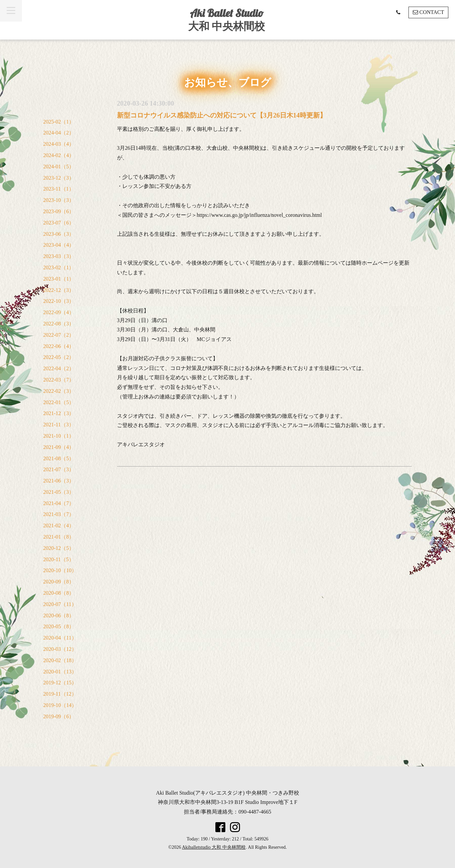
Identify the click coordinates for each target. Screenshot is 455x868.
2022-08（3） (59, 324)
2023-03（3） (59, 256)
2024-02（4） (59, 155)
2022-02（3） (59, 391)
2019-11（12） (60, 694)
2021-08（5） (59, 458)
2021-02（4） (59, 525)
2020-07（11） (60, 604)
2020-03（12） (60, 649)
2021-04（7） (59, 503)
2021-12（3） (59, 413)
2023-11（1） (59, 189)
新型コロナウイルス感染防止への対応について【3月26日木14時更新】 (222, 115)
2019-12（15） (60, 683)
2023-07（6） (59, 223)
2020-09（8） (59, 582)
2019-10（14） (60, 705)
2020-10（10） (60, 570)
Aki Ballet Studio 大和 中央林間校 (227, 19)
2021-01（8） (59, 537)
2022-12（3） (59, 290)
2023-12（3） (59, 178)
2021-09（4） (59, 447)
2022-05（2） (59, 357)
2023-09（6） (59, 211)
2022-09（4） (59, 312)
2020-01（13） (60, 672)
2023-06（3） (59, 234)
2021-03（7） (59, 514)
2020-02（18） (60, 660)
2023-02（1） (59, 267)
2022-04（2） (59, 368)
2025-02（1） (59, 122)
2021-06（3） (59, 481)
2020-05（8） (59, 626)
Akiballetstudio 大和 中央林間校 (214, 847)
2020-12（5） (59, 548)
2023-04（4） (59, 245)
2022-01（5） (59, 402)
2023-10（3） (59, 200)
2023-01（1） (59, 279)
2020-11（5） (59, 559)
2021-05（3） (59, 492)
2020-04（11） (60, 638)
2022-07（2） (59, 335)
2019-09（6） (59, 716)
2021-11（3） (59, 425)
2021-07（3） (59, 469)
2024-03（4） (59, 144)
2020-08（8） (59, 593)
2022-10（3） (59, 301)
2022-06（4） (59, 346)
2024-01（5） (59, 167)
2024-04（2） (59, 133)
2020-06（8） (59, 615)
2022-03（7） (59, 380)
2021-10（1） (59, 436)
